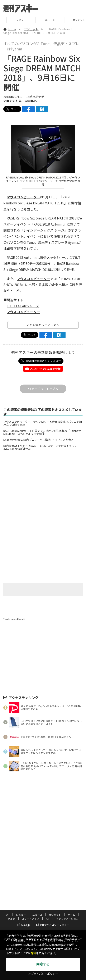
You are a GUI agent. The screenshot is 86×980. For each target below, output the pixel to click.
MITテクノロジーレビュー (53, 925)
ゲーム (71, 915)
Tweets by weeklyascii (14, 619)
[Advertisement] (43, 489)
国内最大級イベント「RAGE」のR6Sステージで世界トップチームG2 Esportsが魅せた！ (42, 447)
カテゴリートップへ (43, 389)
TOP (14, 20)
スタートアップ (30, 919)
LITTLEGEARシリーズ (23, 306)
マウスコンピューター (23, 197)
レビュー (43, 20)
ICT (48, 919)
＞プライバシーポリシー (43, 974)
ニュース (37, 915)
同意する (43, 964)
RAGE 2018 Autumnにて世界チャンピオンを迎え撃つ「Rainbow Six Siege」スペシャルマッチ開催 (42, 432)
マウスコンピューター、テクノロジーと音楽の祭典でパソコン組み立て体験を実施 (43, 423)
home (10, 29)
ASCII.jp (23, 925)
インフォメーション (67, 919)
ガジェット (31, 29)
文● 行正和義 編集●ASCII (22, 101)
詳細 (33, 953)
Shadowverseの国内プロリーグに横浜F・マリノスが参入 (39, 440)
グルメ (11, 919)
